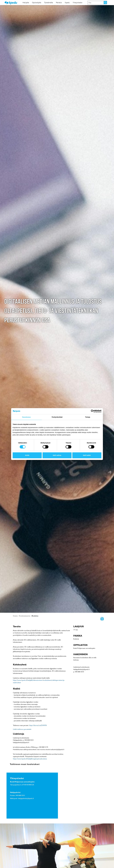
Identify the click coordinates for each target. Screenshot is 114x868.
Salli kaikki (87, 455)
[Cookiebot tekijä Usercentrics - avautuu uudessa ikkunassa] (92, 411)
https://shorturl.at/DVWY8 (38, 725)
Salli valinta (57, 455)
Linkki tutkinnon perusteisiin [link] (22, 729)
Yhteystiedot (77, 3)
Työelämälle (49, 3)
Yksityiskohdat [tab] (57, 417)
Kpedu (67, 3)
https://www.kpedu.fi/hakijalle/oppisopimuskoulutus (30, 759)
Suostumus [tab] (26, 417)
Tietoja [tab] (88, 417)
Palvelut (59, 3)
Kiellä (27, 455)
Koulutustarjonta (25, 616)
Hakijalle (26, 3)
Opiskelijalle (37, 3)
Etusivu (15, 616)
